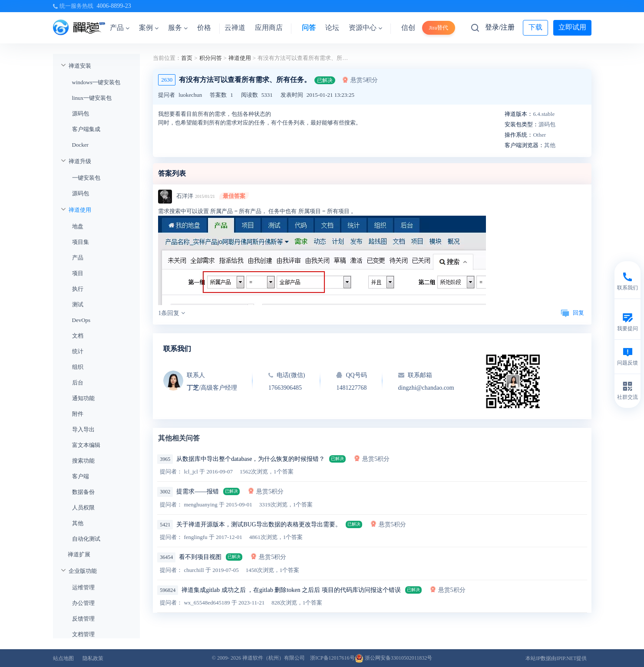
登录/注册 (500, 27)
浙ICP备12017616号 (332, 658)
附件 (78, 414)
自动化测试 (86, 539)
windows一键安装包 (96, 82)
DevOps (81, 320)
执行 (78, 289)
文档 (78, 336)
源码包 (81, 113)
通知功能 (83, 398)
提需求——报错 (198, 491)
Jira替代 (439, 28)
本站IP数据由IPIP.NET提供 (556, 658)
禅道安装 (80, 66)
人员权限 (83, 508)
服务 (178, 28)
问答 (309, 28)
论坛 (332, 28)
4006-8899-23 (114, 6)
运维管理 (83, 587)
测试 (78, 304)
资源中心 (365, 28)
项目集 (81, 242)
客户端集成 (86, 129)
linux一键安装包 (92, 98)
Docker (80, 145)
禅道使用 (80, 210)
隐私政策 (93, 658)
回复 (572, 313)
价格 (204, 28)
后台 (78, 383)
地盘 (78, 226)
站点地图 (63, 658)
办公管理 (83, 603)
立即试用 (572, 27)
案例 (149, 28)
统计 (78, 351)
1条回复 (172, 313)
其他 (78, 523)
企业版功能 (83, 571)
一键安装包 (86, 178)
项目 (78, 273)
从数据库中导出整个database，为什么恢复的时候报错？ (251, 459)
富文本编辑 (86, 445)
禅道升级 (80, 161)
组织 (78, 367)
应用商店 (269, 28)
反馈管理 (83, 619)
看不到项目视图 (200, 557)
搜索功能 (83, 461)
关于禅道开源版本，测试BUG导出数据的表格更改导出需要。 (259, 524)
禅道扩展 (79, 554)
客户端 (81, 476)
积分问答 (211, 58)
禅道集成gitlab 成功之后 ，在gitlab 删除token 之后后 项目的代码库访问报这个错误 (291, 590)
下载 (535, 27)
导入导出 (83, 429)
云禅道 (235, 28)
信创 (408, 28)
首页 (187, 58)
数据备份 (83, 492)
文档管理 (83, 634)
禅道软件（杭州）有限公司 (274, 658)
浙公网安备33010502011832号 (394, 658)
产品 (120, 28)
